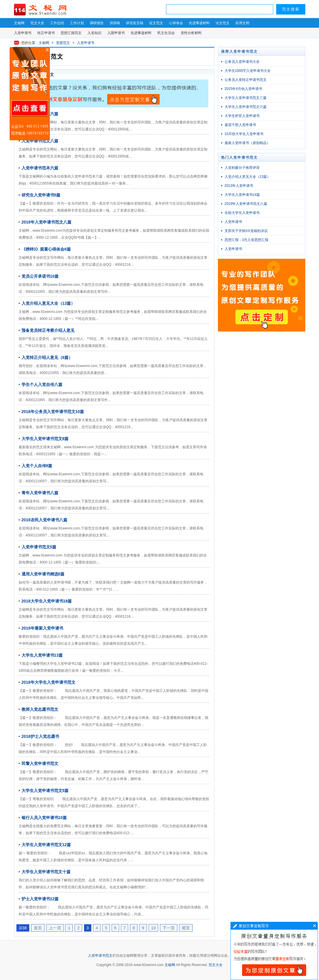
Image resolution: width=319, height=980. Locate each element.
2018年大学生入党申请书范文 (49, 682)
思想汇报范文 (71, 33)
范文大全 (37, 23)
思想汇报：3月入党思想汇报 (247, 240)
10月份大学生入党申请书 (244, 134)
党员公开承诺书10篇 (40, 276)
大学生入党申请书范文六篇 (246, 107)
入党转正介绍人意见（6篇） (47, 357)
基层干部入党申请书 (240, 125)
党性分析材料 (191, 33)
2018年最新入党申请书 (42, 628)
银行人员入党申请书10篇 (44, 818)
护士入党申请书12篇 (40, 899)
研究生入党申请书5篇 (41, 195)
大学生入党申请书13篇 (42, 655)
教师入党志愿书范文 (40, 709)
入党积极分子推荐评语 (242, 168)
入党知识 (94, 33)
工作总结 (57, 23)
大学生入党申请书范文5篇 (45, 791)
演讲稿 (115, 23)
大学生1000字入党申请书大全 (248, 71)
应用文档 (242, 23)
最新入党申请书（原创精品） (247, 143)
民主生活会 (166, 33)
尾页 (186, 928)
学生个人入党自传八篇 (42, 384)
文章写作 (274, 951)
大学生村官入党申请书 (242, 116)
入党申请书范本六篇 (40, 168)
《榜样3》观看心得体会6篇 (46, 249)
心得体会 (176, 23)
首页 (38, 928)
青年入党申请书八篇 (40, 493)
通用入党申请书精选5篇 (43, 574)
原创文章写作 (30, 94)
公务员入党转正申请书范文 (246, 80)
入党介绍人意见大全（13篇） (48, 303)
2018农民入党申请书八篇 (44, 520)
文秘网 (19, 23)
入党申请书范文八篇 (40, 141)
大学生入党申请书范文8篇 (45, 439)
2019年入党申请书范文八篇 (46, 222)
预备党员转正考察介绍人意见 (48, 330)
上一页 (55, 928)
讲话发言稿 (135, 23)
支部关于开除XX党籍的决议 (246, 231)
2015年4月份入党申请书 (243, 89)
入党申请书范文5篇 (39, 547)
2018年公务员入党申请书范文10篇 (53, 412)
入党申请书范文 (100, 956)
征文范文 (156, 23)
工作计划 (77, 23)
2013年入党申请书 (239, 186)
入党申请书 (23, 33)
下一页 (169, 928)
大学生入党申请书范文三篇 (246, 98)
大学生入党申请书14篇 (242, 195)
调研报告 (97, 23)
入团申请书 (116, 33)
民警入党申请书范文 (40, 763)
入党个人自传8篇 (37, 466)
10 (154, 928)
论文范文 (223, 23)
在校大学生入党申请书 (242, 213)
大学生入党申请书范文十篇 (46, 872)
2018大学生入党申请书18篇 (47, 601)
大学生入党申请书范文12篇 (46, 845)
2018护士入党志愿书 (40, 736)
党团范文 (63, 43)
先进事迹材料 (199, 23)
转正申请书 (46, 33)
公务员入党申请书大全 (242, 62)
